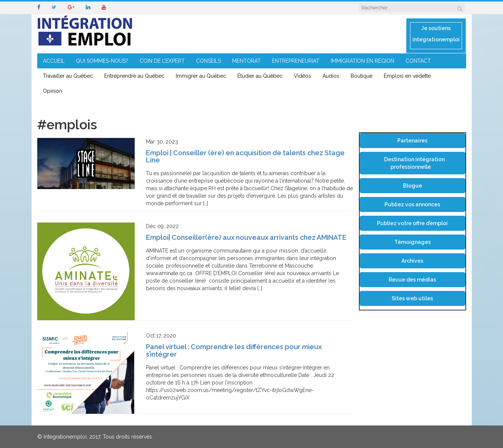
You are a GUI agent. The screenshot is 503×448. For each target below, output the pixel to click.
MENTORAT (246, 61)
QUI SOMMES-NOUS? (102, 61)
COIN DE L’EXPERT (162, 61)
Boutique (362, 76)
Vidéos (302, 76)
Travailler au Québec (68, 76)
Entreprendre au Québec (134, 76)
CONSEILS (208, 61)
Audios (331, 76)
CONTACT (418, 61)
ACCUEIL (54, 61)
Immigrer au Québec (201, 76)
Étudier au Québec (260, 76)
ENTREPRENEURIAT (296, 61)
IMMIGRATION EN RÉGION (362, 61)
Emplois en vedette (407, 76)
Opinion (52, 91)
